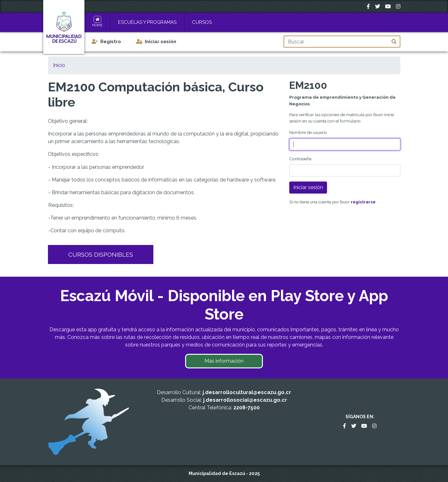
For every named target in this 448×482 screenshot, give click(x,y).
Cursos (202, 22)
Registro (111, 42)
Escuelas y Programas (147, 22)
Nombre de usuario (308, 132)
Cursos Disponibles (101, 254)
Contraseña (300, 159)
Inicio (59, 65)
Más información (224, 361)
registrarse (363, 202)
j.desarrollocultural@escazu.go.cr (247, 392)
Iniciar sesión (160, 42)
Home (97, 25)
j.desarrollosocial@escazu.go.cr (245, 400)
